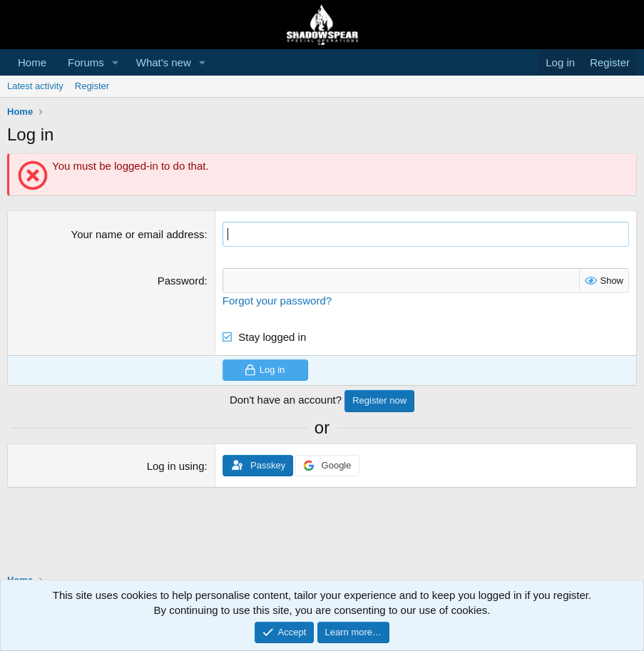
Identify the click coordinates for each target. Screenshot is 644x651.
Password (181, 281)
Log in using (176, 466)
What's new (164, 62)
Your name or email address (138, 234)
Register (92, 86)
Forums (86, 62)
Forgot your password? (277, 301)
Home (32, 62)
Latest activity (35, 86)
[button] (116, 62)
